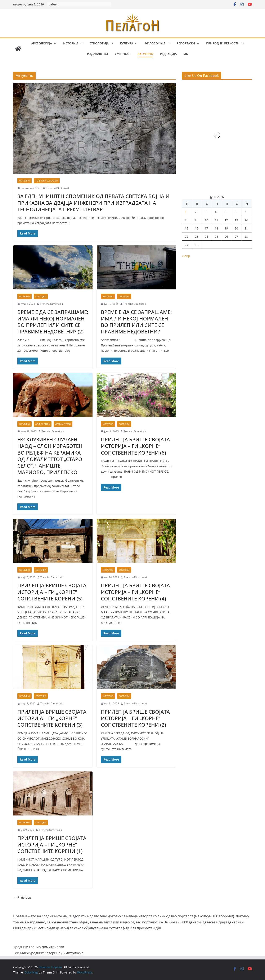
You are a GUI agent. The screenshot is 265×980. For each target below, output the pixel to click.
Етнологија (99, 43)
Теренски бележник (47, 181)
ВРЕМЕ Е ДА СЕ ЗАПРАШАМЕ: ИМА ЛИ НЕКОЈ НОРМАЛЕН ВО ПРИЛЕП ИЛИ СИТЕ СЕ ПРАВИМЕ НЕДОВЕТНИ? (136, 322)
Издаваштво (98, 54)
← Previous (22, 897)
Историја (71, 43)
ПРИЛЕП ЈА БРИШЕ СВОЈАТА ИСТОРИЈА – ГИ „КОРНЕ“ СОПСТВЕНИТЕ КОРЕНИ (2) (135, 718)
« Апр (186, 256)
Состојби (41, 296)
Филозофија (155, 43)
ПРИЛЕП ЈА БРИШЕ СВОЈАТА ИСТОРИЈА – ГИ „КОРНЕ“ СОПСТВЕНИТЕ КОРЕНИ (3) (52, 718)
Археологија (42, 43)
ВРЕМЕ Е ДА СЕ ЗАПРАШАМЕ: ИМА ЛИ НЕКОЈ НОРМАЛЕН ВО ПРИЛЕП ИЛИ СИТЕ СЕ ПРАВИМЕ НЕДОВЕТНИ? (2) (53, 322)
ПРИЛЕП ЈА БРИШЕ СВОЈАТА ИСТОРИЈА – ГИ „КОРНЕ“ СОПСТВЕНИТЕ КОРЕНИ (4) (135, 592)
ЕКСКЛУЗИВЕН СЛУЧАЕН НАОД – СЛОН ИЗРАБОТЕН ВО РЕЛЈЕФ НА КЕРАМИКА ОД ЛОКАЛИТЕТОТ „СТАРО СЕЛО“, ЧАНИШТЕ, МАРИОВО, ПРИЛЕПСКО (50, 456)
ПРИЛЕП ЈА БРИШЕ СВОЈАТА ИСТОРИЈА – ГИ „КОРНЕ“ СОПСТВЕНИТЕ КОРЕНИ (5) (52, 592)
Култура (127, 43)
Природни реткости (223, 43)
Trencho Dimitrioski (57, 188)
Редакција (168, 54)
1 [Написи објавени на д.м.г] (186, 212)
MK (186, 54)
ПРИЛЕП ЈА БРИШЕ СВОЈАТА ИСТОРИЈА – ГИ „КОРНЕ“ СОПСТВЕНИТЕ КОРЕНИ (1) (52, 845)
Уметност (123, 54)
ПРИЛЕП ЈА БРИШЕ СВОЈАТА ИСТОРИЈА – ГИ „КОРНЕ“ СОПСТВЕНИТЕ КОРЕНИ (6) (135, 446)
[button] (54, 44)
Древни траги (63, 424)
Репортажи (186, 43)
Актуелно (145, 54)
